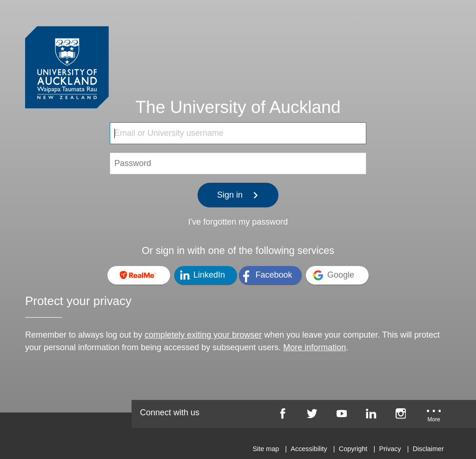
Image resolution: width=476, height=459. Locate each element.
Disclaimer (428, 449)
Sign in (238, 195)
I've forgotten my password (238, 222)
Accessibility (309, 449)
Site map (266, 449)
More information (314, 347)
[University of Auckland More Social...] (434, 417)
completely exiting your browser (203, 335)
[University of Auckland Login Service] (67, 50)
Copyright (353, 449)
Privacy (390, 449)
